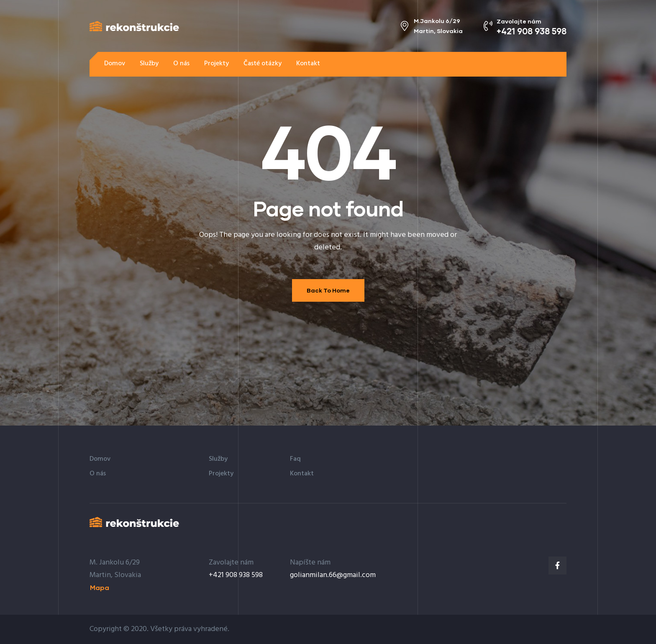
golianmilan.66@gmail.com (333, 575)
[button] (541, 64)
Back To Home (328, 290)
